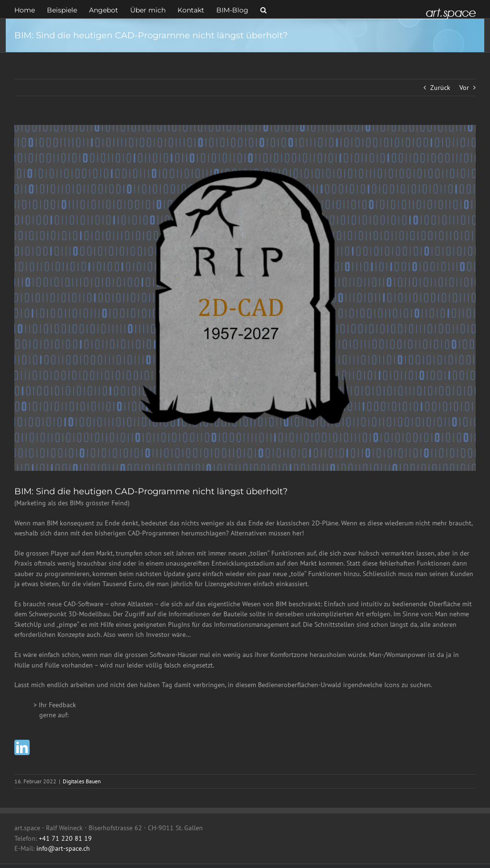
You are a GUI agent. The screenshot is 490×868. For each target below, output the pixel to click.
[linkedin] (22, 747)
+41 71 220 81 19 (65, 838)
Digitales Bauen (82, 781)
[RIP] (245, 298)
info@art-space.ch (63, 848)
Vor (464, 88)
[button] (263, 9)
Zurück (440, 88)
